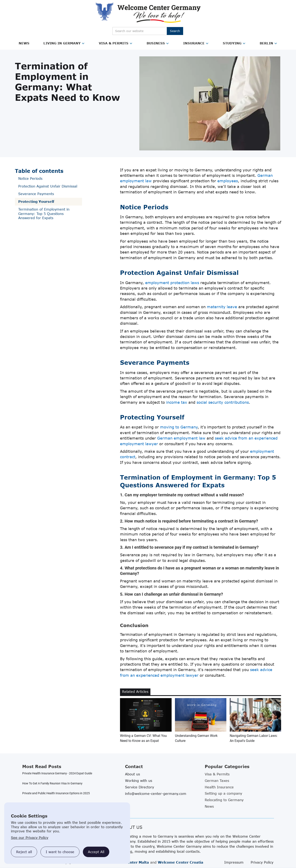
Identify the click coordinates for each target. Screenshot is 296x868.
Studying (232, 43)
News (24, 43)
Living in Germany (62, 43)
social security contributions (223, 402)
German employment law (181, 438)
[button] (24, 43)
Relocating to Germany (224, 800)
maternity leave (222, 307)
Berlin (266, 43)
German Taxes (217, 781)
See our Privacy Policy (30, 838)
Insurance (194, 43)
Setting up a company (223, 793)
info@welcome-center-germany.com (156, 794)
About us (132, 774)
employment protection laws (172, 283)
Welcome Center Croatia (181, 862)
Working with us (139, 781)
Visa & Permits (114, 43)
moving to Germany (179, 427)
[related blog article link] (146, 721)
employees (228, 181)
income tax (177, 402)
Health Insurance (219, 787)
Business (156, 43)
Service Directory (140, 787)
